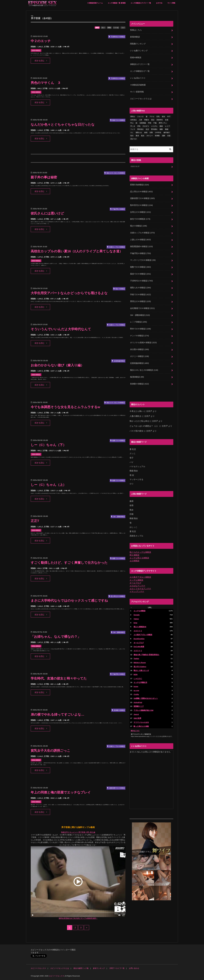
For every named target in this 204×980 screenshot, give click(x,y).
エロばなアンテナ (137, 586)
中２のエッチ (41, 41)
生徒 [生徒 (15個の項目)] (169, 136)
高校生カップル (136, 536)
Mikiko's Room (140, 663)
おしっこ (133, 527)
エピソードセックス (38, 968)
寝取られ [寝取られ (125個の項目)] (139, 133)
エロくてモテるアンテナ (140, 589)
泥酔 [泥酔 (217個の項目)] (164, 136)
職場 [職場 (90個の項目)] (167, 129)
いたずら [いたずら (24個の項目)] (154, 126)
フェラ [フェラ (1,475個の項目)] (133, 129)
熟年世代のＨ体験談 (141, 205)
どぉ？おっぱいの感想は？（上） (144, 426)
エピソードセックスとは (141, 99)
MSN (136, 675)
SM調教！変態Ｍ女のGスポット (146, 698)
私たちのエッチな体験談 (140, 552)
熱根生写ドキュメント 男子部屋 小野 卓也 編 (78, 832)
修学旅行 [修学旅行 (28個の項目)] (167, 133)
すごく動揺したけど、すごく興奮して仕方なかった (69, 563)
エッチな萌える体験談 (139, 558)
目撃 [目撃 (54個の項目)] (151, 133)
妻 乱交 (133, 449)
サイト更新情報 (137, 92)
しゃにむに (138, 679)
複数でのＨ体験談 (140, 267)
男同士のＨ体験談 (140, 301)
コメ (123, 28)
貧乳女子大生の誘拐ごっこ (50, 751)
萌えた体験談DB (140, 627)
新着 (97, 28)
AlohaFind (138, 702)
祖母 (132, 505)
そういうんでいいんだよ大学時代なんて (61, 329)
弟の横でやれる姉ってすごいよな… (58, 714)
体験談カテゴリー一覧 (140, 64)
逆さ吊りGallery (140, 667)
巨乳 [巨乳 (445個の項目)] (158, 117)
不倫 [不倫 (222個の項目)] (155, 123)
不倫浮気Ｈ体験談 (140, 253)
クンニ (133, 454)
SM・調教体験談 (140, 315)
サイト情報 (171, 3)
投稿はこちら (136, 30)
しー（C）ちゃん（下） (48, 445)
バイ (132, 462)
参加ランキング (99, 968)
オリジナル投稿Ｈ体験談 (143, 343)
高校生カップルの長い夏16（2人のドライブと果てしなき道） (77, 251)
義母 (132, 501)
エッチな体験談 (136, 580)
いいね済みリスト (138, 78)
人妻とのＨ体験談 (140, 240)
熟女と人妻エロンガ (141, 670)
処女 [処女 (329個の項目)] (143, 136)
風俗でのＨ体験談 (140, 274)
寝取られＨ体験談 (140, 288)
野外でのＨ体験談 (140, 329)
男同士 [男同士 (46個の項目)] (133, 117)
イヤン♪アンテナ (137, 592)
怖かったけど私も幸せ (139, 421)
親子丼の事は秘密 (44, 177)
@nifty (136, 694)
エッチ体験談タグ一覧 (140, 71)
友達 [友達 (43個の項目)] (167, 120)
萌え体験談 (134, 555)
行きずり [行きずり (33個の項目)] (146, 126)
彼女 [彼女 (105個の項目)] (164, 117)
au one (136, 690)
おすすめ (159, 3)
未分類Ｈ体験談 (139, 349)
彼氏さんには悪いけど (47, 213)
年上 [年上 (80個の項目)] (132, 123)
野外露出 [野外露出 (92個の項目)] (154, 129)
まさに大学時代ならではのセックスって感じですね (69, 601)
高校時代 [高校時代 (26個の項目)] (160, 120)
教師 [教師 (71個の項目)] (161, 126)
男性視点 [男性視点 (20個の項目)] (140, 129)
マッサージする (136, 479)
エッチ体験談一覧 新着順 (117, 3)
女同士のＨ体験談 (140, 212)
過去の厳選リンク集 (81, 968)
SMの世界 (137, 718)
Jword (136, 714)
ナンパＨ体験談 (139, 336)
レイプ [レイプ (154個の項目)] (167, 126)
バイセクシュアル (137, 467)
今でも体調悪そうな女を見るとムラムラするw (65, 407)
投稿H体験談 (136, 58)
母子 (132, 458)
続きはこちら (135, 731)
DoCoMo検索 (139, 647)
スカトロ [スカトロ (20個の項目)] (140, 117)
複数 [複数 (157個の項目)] (161, 129)
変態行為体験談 (139, 185)
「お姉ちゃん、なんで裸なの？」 (56, 637)
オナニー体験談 (139, 356)
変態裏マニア (139, 706)
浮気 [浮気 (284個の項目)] (139, 126)
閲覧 (109, 28)
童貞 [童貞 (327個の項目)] (137, 136)
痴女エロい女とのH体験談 (144, 370)
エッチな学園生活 (140, 682)
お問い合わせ (134, 968)
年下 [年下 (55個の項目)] (169, 117)
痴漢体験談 (137, 377)
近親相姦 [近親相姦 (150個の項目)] (143, 123)
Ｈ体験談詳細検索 (138, 85)
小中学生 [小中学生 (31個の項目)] (158, 133)
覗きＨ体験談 (138, 226)
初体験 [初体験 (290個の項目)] (157, 136)
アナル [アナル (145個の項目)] (152, 117)
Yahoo (136, 619)
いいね (116, 28)
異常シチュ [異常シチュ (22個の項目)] (163, 123)
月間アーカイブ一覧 (117, 968)
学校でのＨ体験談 (140, 295)
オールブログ (135, 583)
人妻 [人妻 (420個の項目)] (140, 120)
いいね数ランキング (139, 51)
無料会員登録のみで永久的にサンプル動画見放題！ (78, 918)
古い (103, 28)
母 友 (132, 475)
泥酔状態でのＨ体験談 (142, 198)
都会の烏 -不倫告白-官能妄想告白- (147, 655)
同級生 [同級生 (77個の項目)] (147, 120)
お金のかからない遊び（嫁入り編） (57, 365)
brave (136, 686)
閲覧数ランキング (138, 44)
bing (135, 623)
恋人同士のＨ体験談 (141, 192)
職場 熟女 (134, 471)
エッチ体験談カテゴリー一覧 (141, 3)
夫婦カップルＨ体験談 (142, 233)
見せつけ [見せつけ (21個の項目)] (133, 139)
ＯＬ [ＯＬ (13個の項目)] (132, 133)
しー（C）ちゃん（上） (48, 485)
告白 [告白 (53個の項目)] (132, 136)
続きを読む (40, 61)
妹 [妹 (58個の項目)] (136, 123)
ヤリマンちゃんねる (141, 722)
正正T (35, 521)
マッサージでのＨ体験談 (143, 260)
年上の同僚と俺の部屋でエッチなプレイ (61, 792)
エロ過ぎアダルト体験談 (140, 577)
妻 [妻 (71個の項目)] (147, 117)
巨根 (132, 514)
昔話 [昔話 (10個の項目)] (153, 120)
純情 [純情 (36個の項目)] (146, 133)
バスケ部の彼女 (136, 431)
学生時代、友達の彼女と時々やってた (59, 678)
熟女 (132, 510)
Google (137, 615)
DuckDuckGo (139, 639)
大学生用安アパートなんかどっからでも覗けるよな (69, 293)
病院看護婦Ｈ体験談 (141, 246)
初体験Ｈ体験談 (139, 384)
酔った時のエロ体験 (141, 726)
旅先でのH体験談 (140, 219)
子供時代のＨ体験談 (141, 281)
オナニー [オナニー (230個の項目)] (150, 136)
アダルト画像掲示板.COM (144, 710)
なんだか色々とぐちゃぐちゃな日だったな (63, 125)
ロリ (132, 484)
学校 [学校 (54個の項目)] (150, 123)
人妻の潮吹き (135, 416)
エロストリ (138, 631)
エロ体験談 (134, 561)
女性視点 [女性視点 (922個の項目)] (133, 120)
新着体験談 (135, 37)
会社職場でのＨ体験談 (142, 308)
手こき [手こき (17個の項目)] (133, 126)
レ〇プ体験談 (138, 322)
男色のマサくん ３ (46, 83)
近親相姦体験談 (139, 363)
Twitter (136, 659)
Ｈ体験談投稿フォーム (95, 3)
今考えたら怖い (136, 411)
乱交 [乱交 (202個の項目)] (147, 129)
